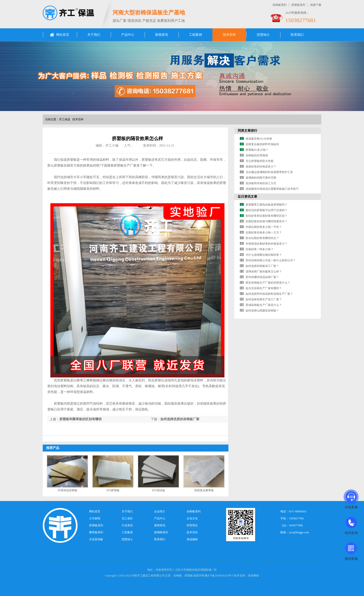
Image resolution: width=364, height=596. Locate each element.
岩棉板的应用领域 (257, 155)
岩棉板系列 (279, 5)
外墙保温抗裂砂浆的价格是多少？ (266, 244)
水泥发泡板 (96, 539)
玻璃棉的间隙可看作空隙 (261, 178)
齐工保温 (65, 119)
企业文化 (192, 518)
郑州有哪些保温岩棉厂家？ (262, 277)
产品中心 (128, 35)
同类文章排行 (247, 131)
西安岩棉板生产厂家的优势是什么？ (268, 283)
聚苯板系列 (96, 532)
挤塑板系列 (298, 5)
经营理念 (192, 525)
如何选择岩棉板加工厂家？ (262, 266)
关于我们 (94, 35)
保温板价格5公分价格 (259, 139)
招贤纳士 (263, 35)
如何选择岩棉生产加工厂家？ (264, 299)
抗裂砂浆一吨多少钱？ (260, 249)
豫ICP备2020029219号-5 (219, 576)
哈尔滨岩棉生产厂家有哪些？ (264, 288)
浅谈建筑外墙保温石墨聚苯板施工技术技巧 (272, 189)
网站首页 (63, 35)
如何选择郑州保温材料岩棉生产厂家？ (269, 294)
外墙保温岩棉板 (68, 490)
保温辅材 (192, 539)
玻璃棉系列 (161, 532)
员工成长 (127, 518)
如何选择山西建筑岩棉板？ (262, 311)
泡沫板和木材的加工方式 (261, 183)
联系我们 (297, 35)
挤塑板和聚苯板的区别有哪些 (81, 419)
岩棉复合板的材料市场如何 (262, 144)
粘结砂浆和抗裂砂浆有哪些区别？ (266, 216)
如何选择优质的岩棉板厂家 (180, 419)
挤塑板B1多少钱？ (257, 150)
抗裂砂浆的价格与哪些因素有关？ (266, 221)
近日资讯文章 (247, 197)
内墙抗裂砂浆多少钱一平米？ (264, 227)
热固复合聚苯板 (204, 490)
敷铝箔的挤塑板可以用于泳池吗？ (266, 210)
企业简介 (160, 511)
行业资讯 (127, 525)
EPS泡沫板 (158, 490)
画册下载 (316, 5)
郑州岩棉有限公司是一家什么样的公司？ (271, 260)
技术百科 (229, 35)
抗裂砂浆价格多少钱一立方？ (264, 233)
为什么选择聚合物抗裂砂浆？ (264, 255)
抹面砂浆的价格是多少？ (261, 167)
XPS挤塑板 (113, 490)
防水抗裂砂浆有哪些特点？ (262, 238)
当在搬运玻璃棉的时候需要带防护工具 (269, 172)
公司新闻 (95, 518)
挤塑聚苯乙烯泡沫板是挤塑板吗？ (266, 205)
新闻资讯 (162, 35)
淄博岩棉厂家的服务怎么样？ (264, 272)
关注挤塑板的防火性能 (260, 161)
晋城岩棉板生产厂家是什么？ (264, 305)
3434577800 (296, 525)
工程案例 (195, 35)
